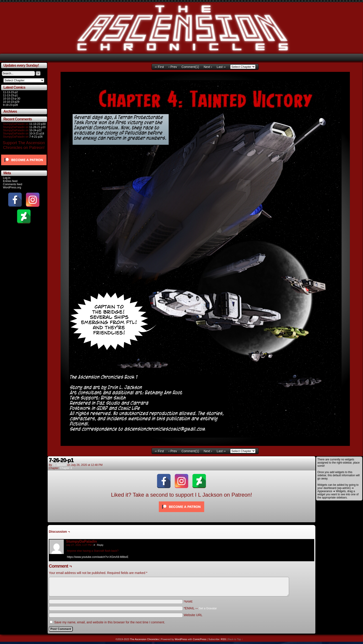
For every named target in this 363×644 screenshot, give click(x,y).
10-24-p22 (36, 130)
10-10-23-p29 (11, 102)
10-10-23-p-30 (12, 99)
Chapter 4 (66, 468)
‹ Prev (173, 67)
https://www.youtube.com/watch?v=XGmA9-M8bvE (98, 557)
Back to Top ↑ (235, 639)
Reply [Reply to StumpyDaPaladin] (100, 545)
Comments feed (13, 184)
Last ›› (221, 67)
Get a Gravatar (208, 608)
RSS (223, 639)
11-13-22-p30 (37, 124)
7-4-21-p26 (36, 137)
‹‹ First (159, 67)
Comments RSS (304, 527)
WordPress (181, 639)
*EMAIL (200, 608)
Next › (208, 67)
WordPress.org (12, 187)
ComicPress (200, 639)
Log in (7, 178)
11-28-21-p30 (37, 127)
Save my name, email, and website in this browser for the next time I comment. (110, 622)
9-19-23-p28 (10, 105)
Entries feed (10, 181)
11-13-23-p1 (10, 95)
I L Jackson (59, 465)
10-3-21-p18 (37, 134)
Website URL (193, 615)
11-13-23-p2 (10, 92)
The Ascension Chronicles (144, 639)
